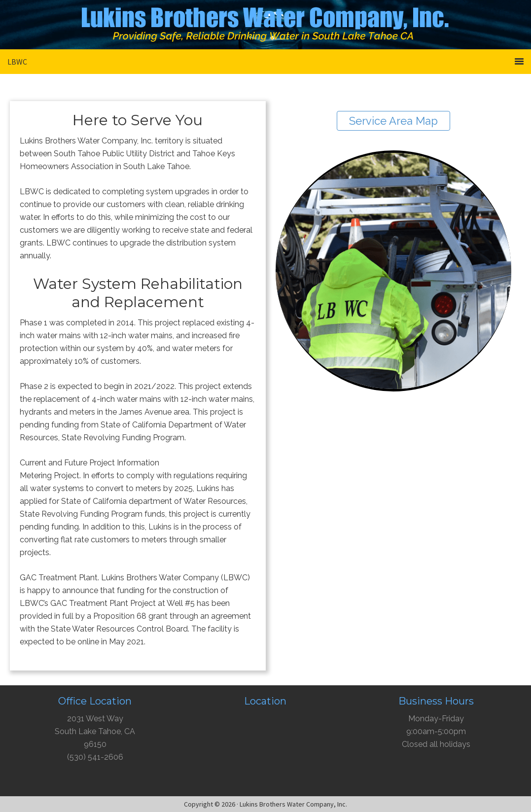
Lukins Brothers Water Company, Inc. (266, 27)
